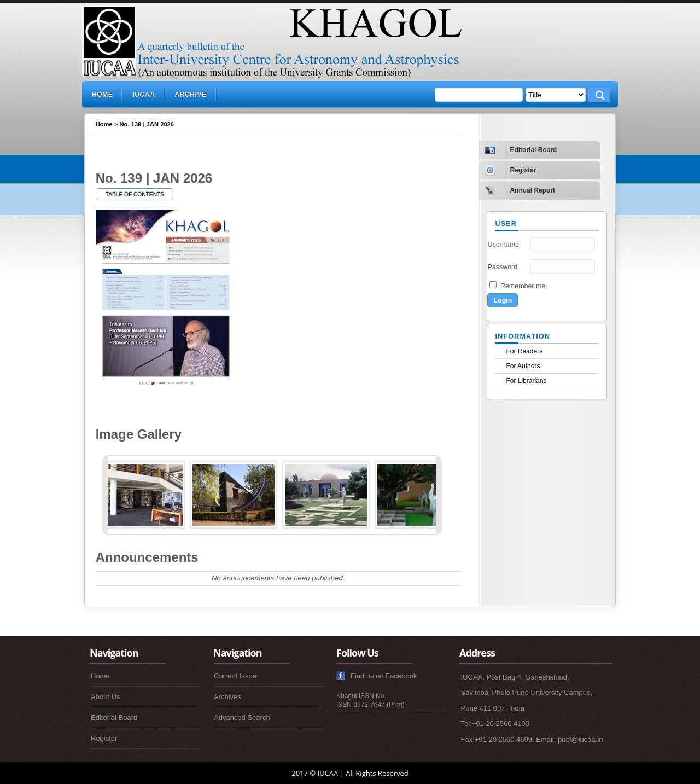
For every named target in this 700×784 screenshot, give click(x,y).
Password (502, 267)
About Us (105, 697)
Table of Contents (135, 194)
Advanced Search (242, 718)
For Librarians (526, 381)
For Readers (524, 351)
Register (104, 738)
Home (102, 95)
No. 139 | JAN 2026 (147, 124)
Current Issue (235, 676)
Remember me (523, 286)
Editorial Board (114, 718)
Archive (190, 95)
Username (503, 245)
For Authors (523, 366)
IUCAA (144, 95)
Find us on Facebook (384, 676)
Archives (227, 697)
